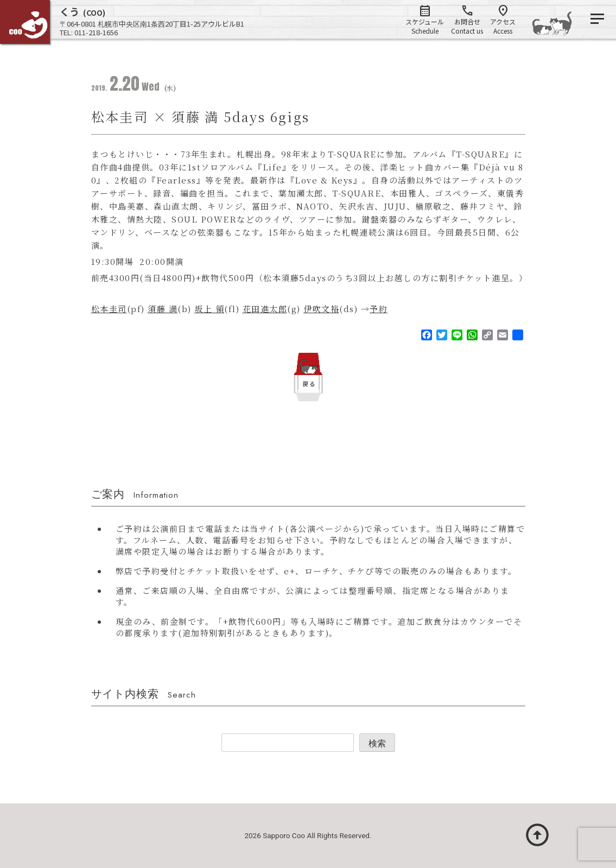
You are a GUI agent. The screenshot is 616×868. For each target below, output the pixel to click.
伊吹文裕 (321, 309)
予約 (379, 309)
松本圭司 (109, 309)
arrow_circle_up (537, 835)
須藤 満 (163, 309)
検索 (377, 743)
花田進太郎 (265, 309)
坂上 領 (209, 309)
